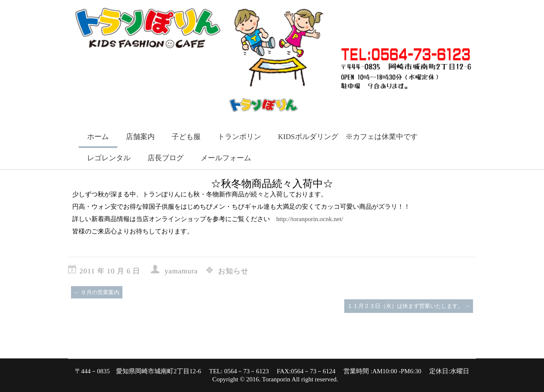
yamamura (181, 271)
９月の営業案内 (97, 292)
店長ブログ (166, 158)
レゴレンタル (109, 158)
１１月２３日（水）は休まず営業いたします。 (409, 306)
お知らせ (233, 271)
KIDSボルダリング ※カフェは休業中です (348, 137)
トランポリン (239, 137)
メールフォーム (226, 158)
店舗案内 (140, 137)
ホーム (98, 137)
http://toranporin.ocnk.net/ (310, 219)
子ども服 (186, 137)
